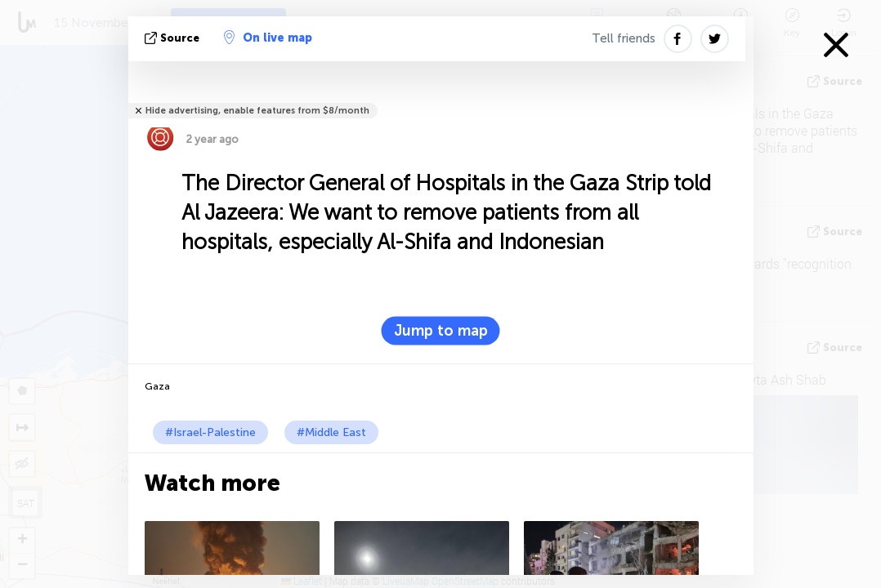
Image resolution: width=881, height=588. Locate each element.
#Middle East (331, 432)
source (174, 38)
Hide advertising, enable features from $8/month (257, 111)
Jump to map (441, 331)
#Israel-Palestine (210, 432)
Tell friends (624, 38)
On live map (268, 38)
